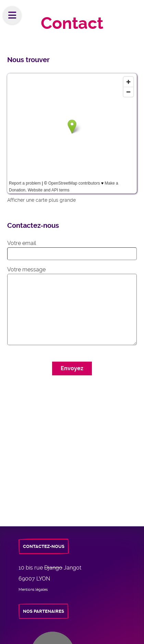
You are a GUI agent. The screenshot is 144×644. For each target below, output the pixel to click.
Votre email (22, 243)
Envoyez (72, 368)
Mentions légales (33, 590)
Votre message (26, 270)
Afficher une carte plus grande (41, 200)
